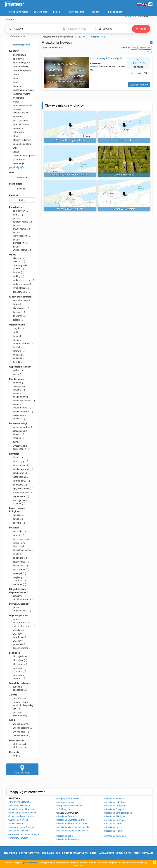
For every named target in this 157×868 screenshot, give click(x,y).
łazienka (17, 312)
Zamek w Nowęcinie (124, 209)
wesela (16, 630)
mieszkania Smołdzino (115, 820)
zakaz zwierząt (20, 292)
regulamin (48, 853)
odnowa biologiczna (21, 106)
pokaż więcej (17, 167)
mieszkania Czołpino (114, 809)
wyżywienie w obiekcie (18, 417)
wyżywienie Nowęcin (18, 820)
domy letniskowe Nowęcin (21, 809)
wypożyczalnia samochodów (20, 447)
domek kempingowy (21, 70)
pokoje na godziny (22, 427)
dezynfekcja (19, 698)
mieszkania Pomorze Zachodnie (72, 823)
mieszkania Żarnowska (68, 839)
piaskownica (19, 562)
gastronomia (17, 160)
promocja (14, 195)
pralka (16, 370)
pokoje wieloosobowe (20, 248)
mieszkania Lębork (113, 824)
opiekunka (18, 558)
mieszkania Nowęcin (18, 831)
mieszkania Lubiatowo (115, 802)
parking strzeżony (22, 280)
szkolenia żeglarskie (18, 688)
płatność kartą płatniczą (18, 745)
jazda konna (19, 477)
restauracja (17, 163)
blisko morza (19, 664)
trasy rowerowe (20, 493)
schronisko (16, 132)
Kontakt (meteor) (29, 853)
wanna (16, 374)
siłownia (17, 523)
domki (16, 215)
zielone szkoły (20, 648)
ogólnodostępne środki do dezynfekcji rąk (21, 705)
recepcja (17, 438)
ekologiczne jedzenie (17, 388)
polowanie (18, 485)
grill (15, 332)
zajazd (14, 152)
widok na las (19, 732)
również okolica (16, 37)
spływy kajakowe (21, 489)
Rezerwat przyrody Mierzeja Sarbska (70, 175)
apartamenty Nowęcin (19, 805)
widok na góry (20, 724)
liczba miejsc (16, 184)
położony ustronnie (18, 670)
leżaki (16, 347)
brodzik (17, 535)
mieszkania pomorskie (115, 836)
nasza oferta (106, 853)
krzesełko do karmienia (18, 544)
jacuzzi (16, 515)
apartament (17, 59)
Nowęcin (94, 67)
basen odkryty (20, 465)
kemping (15, 86)
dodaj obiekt (124, 853)
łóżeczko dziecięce (22, 550)
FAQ (58, 853)
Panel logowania (143, 853)
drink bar (17, 383)
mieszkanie (17, 98)
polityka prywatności (75, 853)
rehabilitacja (19, 288)
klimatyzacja (19, 308)
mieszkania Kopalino (114, 798)
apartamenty (19, 211)
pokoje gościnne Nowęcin (69, 798)
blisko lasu (18, 660)
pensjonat (16, 117)
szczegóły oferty (139, 85)
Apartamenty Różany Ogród (106, 58)
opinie (148, 51)
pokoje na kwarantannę (19, 714)
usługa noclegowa (20, 144)
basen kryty (19, 461)
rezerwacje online (20, 45)
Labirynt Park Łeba (124, 175)
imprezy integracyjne (19, 620)
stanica (15, 136)
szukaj (141, 29)
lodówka (17, 351)
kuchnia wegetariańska (20, 406)
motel (14, 102)
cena (12, 173)
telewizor (17, 316)
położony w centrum (17, 677)
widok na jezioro (21, 728)
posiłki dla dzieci (21, 412)
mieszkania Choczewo (115, 806)
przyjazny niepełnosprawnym (22, 597)
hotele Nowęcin (16, 823)
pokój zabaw (19, 570)
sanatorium (17, 128)
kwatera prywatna (20, 94)
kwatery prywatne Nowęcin (21, 827)
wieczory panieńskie (18, 642)
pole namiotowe (19, 124)
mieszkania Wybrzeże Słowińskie (72, 831)
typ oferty (14, 51)
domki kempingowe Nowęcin (22, 813)
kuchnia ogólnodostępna (21, 341)
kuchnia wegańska (22, 401)
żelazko (17, 320)
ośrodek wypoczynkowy (18, 111)
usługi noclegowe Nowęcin (69, 806)
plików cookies (30, 863)
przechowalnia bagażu (18, 432)
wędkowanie (19, 496)
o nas (93, 853)
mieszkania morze (113, 827)
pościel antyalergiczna (20, 609)
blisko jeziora (19, 656)
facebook (10, 853)
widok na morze (21, 736)
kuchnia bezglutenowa (20, 395)
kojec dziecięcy (20, 539)
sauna (16, 519)
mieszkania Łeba (65, 836)
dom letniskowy (19, 67)
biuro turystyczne (19, 63)
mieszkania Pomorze (67, 816)
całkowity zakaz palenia (19, 267)
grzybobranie (19, 473)
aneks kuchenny (21, 300)
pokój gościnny (18, 120)
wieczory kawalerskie (19, 635)
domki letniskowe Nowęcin (21, 816)
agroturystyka (18, 55)
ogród (16, 362)
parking (17, 276)
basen (16, 457)
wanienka (18, 584)
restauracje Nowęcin (66, 802)
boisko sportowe (21, 469)
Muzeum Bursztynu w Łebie (70, 140)
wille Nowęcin (63, 809)
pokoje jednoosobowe (20, 234)
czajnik (16, 328)
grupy (16, 756)
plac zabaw (18, 566)
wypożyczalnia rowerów (18, 502)
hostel (14, 78)
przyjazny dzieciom (17, 579)
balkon (16, 304)
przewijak (18, 573)
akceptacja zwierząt (17, 260)
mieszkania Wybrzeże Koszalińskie (73, 827)
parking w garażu (21, 284)
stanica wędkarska (20, 140)
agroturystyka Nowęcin (20, 802)
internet (17, 272)
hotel (14, 82)
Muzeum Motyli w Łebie (70, 209)
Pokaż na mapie (22, 769)
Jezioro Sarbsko (124, 140)
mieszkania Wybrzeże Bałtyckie (71, 820)
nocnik (16, 554)
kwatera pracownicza (21, 90)
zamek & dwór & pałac (22, 156)
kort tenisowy (20, 481)
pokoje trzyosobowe (19, 241)
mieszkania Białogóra (115, 816)
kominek (17, 336)
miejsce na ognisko (17, 356)
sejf (15, 442)
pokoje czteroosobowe (20, 220)
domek (14, 74)
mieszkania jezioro (113, 831)
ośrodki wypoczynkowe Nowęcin (24, 834)
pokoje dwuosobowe (19, 227)
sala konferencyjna (22, 626)
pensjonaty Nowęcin (18, 838)
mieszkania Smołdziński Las (118, 813)
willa (13, 148)
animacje (17, 531)
